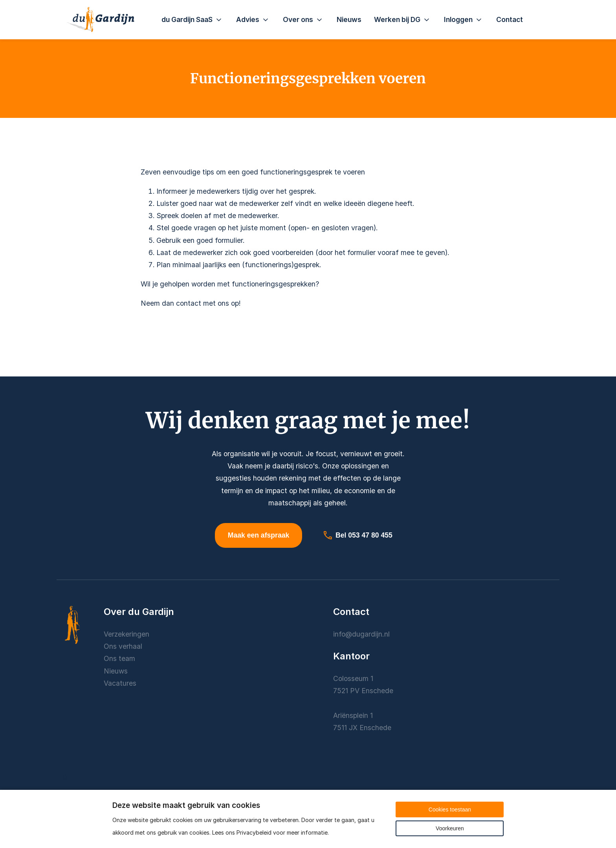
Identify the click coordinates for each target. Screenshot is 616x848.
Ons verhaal (123, 648)
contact (189, 303)
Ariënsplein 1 (354, 717)
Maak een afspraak (258, 536)
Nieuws (349, 19)
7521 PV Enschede (363, 692)
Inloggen (464, 20)
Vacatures (120, 685)
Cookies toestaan (450, 809)
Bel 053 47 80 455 (357, 536)
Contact (510, 19)
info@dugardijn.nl (361, 635)
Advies (253, 20)
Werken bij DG (403, 20)
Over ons (303, 20)
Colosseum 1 (353, 680)
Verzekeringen (126, 635)
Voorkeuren (450, 828)
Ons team (119, 660)
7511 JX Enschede (362, 729)
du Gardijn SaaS (192, 20)
